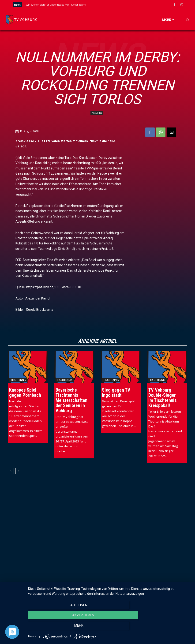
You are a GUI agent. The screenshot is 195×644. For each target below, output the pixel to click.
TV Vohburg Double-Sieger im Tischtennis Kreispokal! (162, 397)
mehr (166, 628)
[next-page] (18, 471)
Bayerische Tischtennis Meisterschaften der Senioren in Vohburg (71, 400)
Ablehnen (52, 628)
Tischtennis (18, 380)
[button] (187, 20)
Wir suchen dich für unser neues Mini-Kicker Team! (56, 5)
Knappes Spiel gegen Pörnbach (25, 392)
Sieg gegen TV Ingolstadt (116, 392)
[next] (111, 5)
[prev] (104, 5)
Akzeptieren (109, 628)
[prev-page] (11, 471)
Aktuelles (97, 113)
